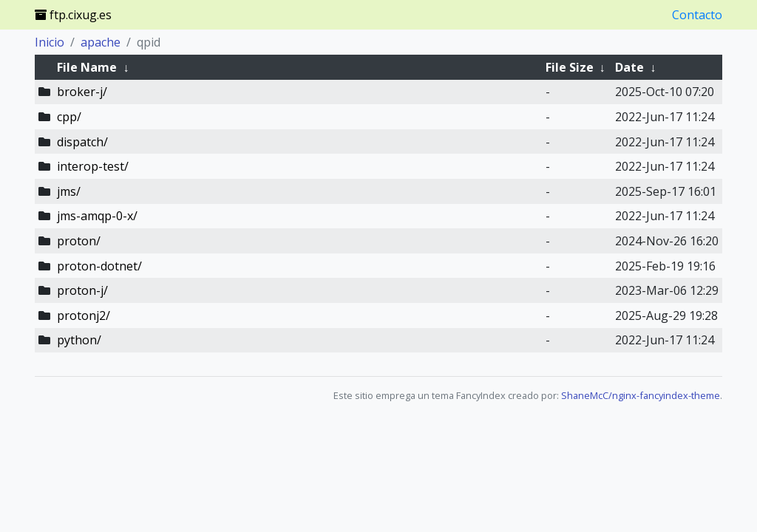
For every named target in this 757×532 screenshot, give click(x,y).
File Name (87, 67)
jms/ (69, 191)
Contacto (697, 15)
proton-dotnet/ (99, 266)
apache (101, 42)
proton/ (79, 241)
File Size (570, 67)
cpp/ (69, 117)
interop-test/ (93, 166)
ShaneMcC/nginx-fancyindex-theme (641, 395)
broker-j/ (82, 92)
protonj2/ (84, 316)
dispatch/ (82, 142)
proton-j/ (82, 290)
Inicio (50, 42)
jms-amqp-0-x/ (97, 216)
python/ (79, 340)
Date (629, 67)
